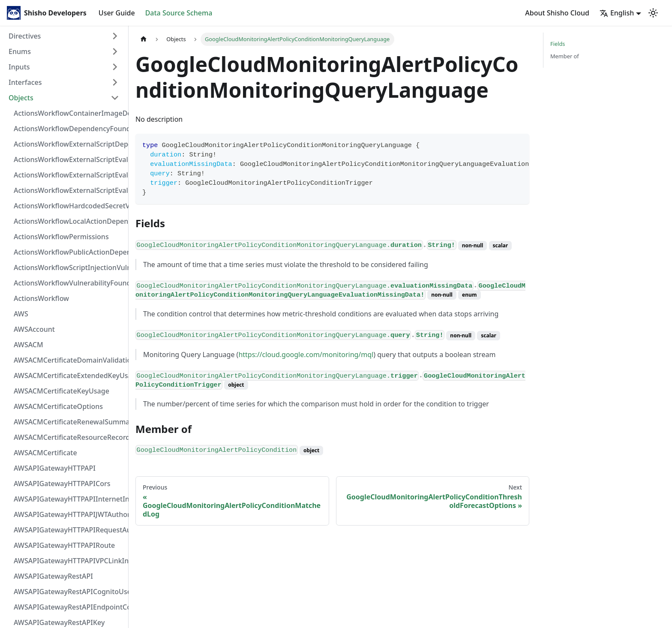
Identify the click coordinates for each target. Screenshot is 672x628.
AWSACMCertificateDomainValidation (69, 360)
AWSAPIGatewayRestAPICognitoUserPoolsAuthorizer (69, 592)
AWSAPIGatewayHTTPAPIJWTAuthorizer (69, 514)
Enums (20, 51)
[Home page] (144, 39)
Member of (565, 56)
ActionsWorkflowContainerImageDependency (69, 113)
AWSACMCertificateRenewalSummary (69, 422)
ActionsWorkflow (41, 298)
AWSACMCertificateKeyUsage (61, 391)
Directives (25, 36)
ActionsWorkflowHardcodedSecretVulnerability (69, 206)
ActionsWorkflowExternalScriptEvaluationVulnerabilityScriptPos (69, 175)
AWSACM (28, 345)
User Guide (117, 13)
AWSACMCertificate (45, 453)
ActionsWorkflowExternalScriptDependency (69, 144)
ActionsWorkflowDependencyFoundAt (69, 129)
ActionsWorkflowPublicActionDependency (69, 252)
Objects (21, 98)
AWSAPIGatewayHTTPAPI (55, 468)
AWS (21, 314)
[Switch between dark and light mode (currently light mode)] (653, 13)
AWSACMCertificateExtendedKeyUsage (69, 376)
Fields (558, 44)
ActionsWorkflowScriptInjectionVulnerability (69, 267)
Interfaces (25, 82)
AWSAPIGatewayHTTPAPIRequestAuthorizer (69, 530)
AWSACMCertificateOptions (58, 406)
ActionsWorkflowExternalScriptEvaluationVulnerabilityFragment (69, 159)
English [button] (617, 13)
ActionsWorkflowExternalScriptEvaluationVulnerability (69, 190)
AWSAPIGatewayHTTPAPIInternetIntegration (69, 499)
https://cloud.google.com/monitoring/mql (306, 355)
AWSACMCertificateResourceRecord (69, 437)
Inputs (19, 67)
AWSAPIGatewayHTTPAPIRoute (64, 545)
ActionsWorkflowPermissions (61, 237)
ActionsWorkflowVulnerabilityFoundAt (69, 283)
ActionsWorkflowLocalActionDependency (69, 221)
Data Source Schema (179, 13)
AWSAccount (34, 329)
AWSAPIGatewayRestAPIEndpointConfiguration (69, 607)
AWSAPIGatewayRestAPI (53, 576)
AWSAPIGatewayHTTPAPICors (62, 484)
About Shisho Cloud (557, 13)
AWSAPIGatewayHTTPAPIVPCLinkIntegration (69, 561)
